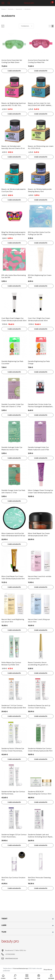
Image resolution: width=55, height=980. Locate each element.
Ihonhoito (11, 9)
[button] (50, 26)
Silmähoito (27, 9)
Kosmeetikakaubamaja (21, 968)
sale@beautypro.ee (12, 958)
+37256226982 (10, 954)
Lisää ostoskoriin (14, 71)
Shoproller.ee (48, 970)
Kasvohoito (19, 9)
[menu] (3, 3)
